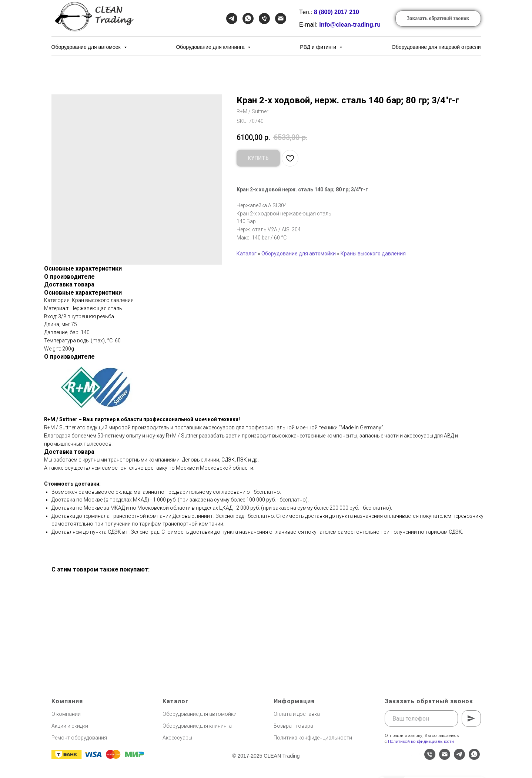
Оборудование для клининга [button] (211, 47)
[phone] (430, 758)
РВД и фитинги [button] (319, 47)
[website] (415, 758)
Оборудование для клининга (197, 726)
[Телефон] (264, 19)
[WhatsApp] (248, 19)
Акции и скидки (70, 726)
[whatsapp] (474, 758)
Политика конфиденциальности (313, 738)
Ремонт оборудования (79, 738)
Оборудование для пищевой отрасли (436, 47)
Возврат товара (293, 726)
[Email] (281, 19)
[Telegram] (232, 19)
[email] (445, 758)
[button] (438, 19)
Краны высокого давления (373, 254)
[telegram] (459, 758)
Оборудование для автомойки (299, 254)
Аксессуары (177, 738)
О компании (66, 714)
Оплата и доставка (297, 714)
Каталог (247, 254)
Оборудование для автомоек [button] (87, 47)
